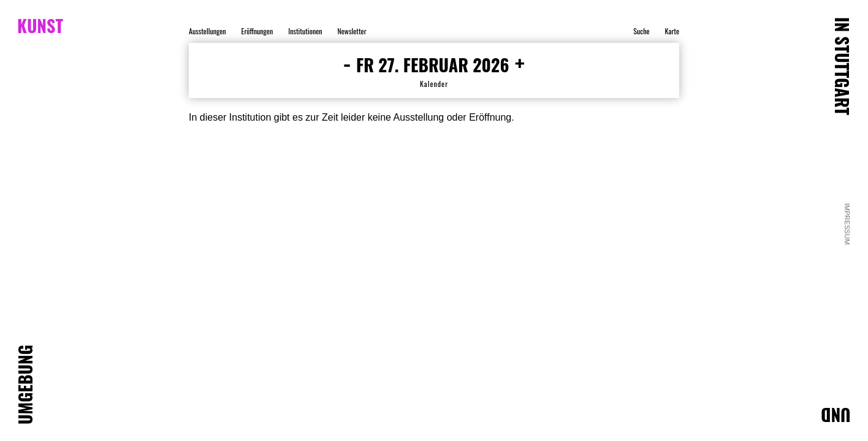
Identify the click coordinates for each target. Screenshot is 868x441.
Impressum (848, 224)
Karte (672, 31)
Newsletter (352, 31)
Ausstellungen (207, 31)
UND (836, 415)
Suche (641, 31)
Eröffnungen (257, 31)
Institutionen (305, 31)
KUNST (40, 26)
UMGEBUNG (25, 385)
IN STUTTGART (842, 66)
